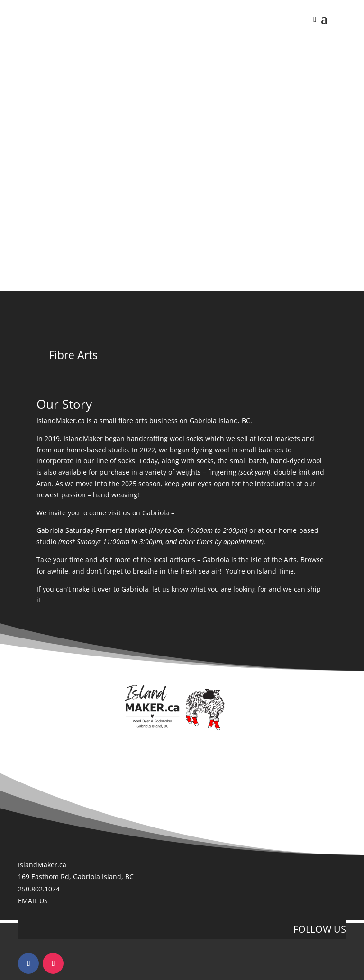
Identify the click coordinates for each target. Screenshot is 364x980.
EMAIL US (33, 901)
